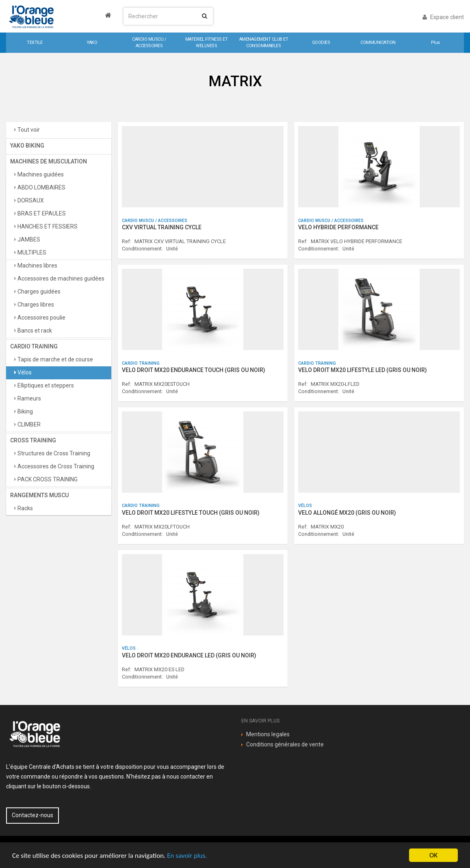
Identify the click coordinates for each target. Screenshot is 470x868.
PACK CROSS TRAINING (47, 479)
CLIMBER (28, 424)
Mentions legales (268, 734)
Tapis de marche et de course (55, 359)
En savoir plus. (187, 856)
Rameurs (29, 398)
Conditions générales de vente (285, 744)
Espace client (443, 17)
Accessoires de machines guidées (60, 278)
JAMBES (28, 239)
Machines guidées (40, 174)
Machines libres (37, 265)
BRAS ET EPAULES (41, 213)
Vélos (24, 372)
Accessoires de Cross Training (55, 466)
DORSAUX (30, 200)
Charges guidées (38, 292)
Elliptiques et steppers (45, 385)
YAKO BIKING (27, 146)
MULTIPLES (31, 252)
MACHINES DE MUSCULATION (49, 161)
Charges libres (35, 305)
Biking (25, 411)
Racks (25, 508)
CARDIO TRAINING (34, 346)
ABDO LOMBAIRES (41, 187)
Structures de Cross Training (53, 453)
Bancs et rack (34, 331)
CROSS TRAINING (33, 440)
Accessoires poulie (41, 318)
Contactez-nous (32, 815)
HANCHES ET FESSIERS (47, 226)
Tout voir (28, 130)
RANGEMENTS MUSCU (39, 495)
